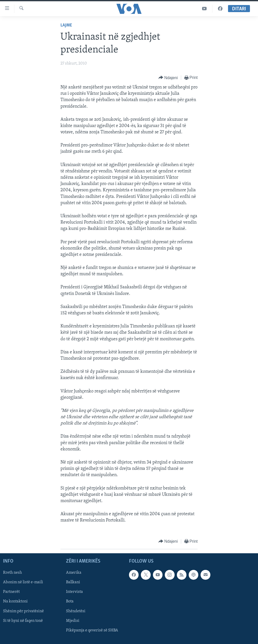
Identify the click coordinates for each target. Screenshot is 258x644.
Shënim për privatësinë (23, 611)
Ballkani (73, 582)
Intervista (74, 592)
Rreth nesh (12, 573)
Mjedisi (73, 621)
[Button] (168, 78)
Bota (70, 601)
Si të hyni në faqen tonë (23, 621)
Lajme (66, 25)
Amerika (74, 573)
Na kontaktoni (15, 601)
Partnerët (11, 592)
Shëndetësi (76, 611)
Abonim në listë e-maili (23, 582)
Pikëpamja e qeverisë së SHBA (92, 630)
